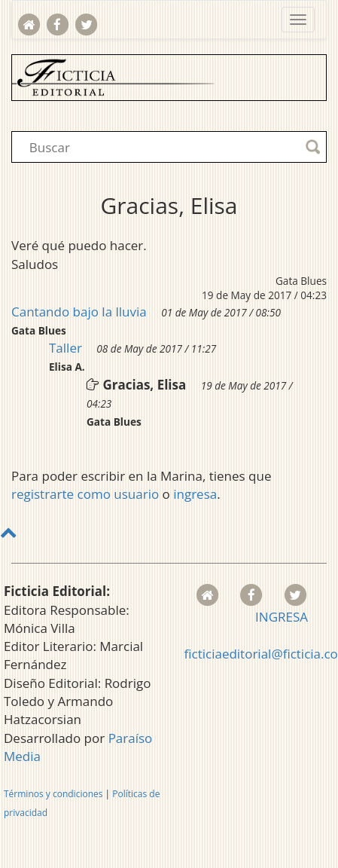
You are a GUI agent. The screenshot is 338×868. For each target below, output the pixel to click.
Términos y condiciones (53, 794)
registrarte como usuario (85, 494)
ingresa (195, 494)
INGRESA (282, 617)
